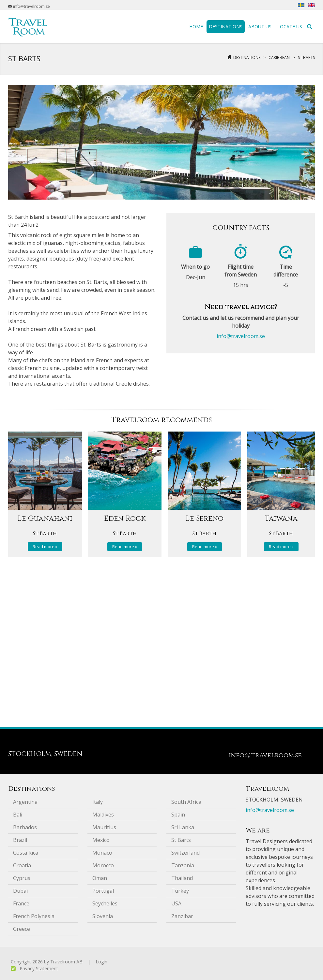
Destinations (247, 57)
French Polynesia (34, 916)
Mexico (101, 840)
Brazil (20, 840)
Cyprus (22, 878)
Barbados (25, 827)
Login (101, 962)
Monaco (102, 853)
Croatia (22, 865)
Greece (22, 929)
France (21, 903)
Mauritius (104, 827)
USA (176, 903)
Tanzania (183, 865)
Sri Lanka (183, 827)
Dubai (20, 891)
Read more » (45, 547)
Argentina (25, 802)
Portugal (103, 891)
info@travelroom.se (241, 336)
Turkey (180, 891)
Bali (18, 815)
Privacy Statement (39, 968)
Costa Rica (26, 853)
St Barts (306, 57)
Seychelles (105, 903)
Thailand (182, 878)
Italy (98, 802)
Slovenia (103, 916)
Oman (100, 878)
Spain (178, 815)
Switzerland (185, 853)
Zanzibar (182, 916)
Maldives (103, 815)
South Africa (186, 802)
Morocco (103, 865)
